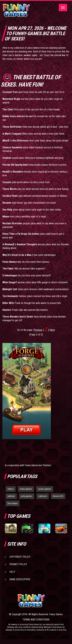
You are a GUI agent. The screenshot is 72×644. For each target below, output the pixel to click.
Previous (38, 330)
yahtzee (11, 496)
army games (27, 496)
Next (52, 330)
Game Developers (20, 579)
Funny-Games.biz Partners (38, 465)
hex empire (13, 503)
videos (11, 489)
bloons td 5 (58, 496)
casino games (45, 489)
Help (12, 572)
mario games (26, 489)
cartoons (43, 496)
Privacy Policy (18, 564)
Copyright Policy (20, 557)
